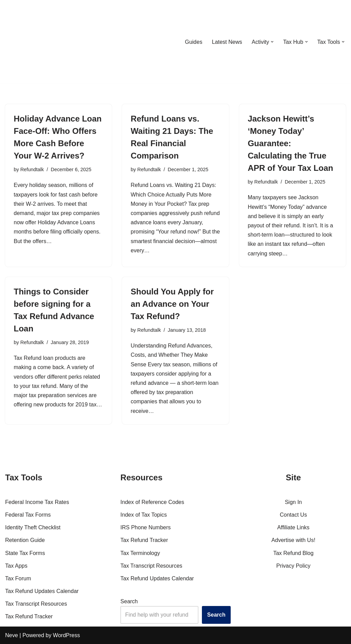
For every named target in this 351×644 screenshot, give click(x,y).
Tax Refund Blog (293, 553)
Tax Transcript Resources (36, 604)
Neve (11, 635)
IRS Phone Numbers (146, 527)
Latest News (227, 42)
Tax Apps (16, 566)
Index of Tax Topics (144, 515)
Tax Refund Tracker (29, 616)
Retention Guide (25, 540)
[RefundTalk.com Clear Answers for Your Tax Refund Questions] (41, 42)
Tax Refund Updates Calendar (42, 591)
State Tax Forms (25, 553)
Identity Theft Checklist (33, 527)
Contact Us (293, 515)
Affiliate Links (293, 527)
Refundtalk (32, 169)
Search (129, 601)
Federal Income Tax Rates (37, 502)
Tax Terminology (140, 553)
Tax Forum (18, 578)
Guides (193, 42)
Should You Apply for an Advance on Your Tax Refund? (172, 304)
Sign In (293, 502)
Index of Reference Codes (152, 502)
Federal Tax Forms (28, 515)
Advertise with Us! (293, 540)
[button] (272, 42)
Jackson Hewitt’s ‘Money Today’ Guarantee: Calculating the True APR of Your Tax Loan (291, 143)
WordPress (66, 635)
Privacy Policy (293, 566)
